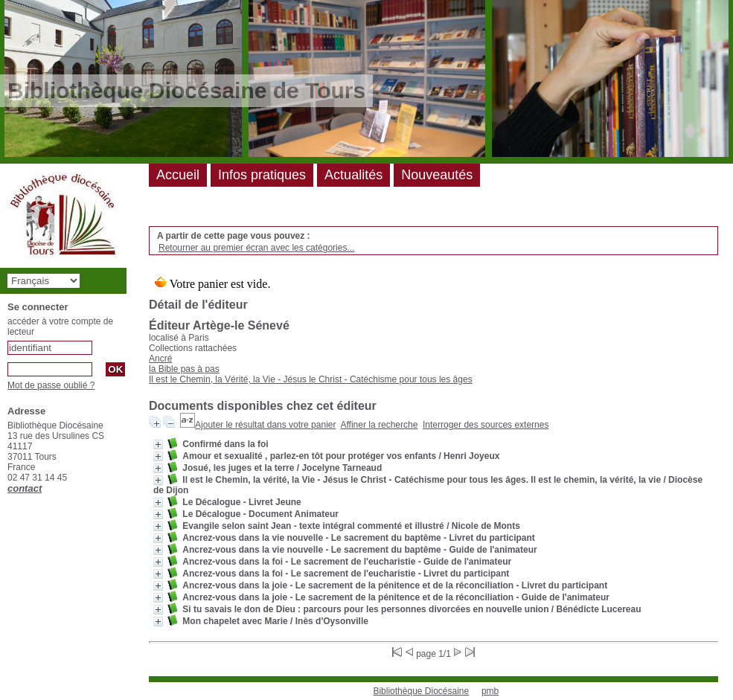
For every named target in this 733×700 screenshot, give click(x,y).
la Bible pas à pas (184, 369)
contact (25, 488)
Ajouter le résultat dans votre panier (265, 425)
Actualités (353, 175)
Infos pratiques (262, 175)
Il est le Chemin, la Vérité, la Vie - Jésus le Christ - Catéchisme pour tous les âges (311, 379)
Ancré (160, 359)
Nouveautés (437, 175)
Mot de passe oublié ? (51, 385)
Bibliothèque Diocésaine (421, 691)
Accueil (178, 175)
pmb (490, 691)
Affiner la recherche (380, 425)
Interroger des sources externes (486, 425)
